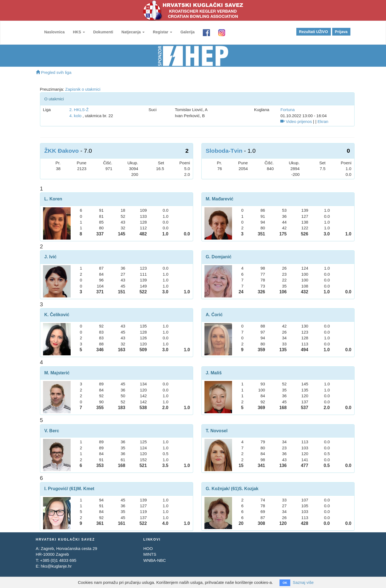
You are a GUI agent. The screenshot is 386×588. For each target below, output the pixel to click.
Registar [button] (162, 32)
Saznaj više (303, 582)
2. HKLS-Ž (79, 110)
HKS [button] (78, 32)
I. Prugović (56, 489)
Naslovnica (54, 32)
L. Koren (53, 199)
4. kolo (75, 116)
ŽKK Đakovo (62, 151)
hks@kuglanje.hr (56, 566)
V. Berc (52, 431)
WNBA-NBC (155, 560)
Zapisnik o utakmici (83, 89)
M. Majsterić (57, 373)
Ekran (323, 121)
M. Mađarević (220, 199)
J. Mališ (214, 373)
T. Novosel (217, 431)
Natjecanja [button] (133, 32)
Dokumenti (103, 32)
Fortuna (287, 110)
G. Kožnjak (217, 489)
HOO (148, 548)
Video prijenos (296, 121)
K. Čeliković (57, 315)
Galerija (187, 32)
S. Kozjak (249, 489)
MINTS (150, 554)
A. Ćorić (214, 315)
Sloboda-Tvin (224, 151)
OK (285, 583)
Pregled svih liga (54, 72)
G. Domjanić (219, 257)
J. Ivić (50, 257)
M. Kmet (86, 489)
